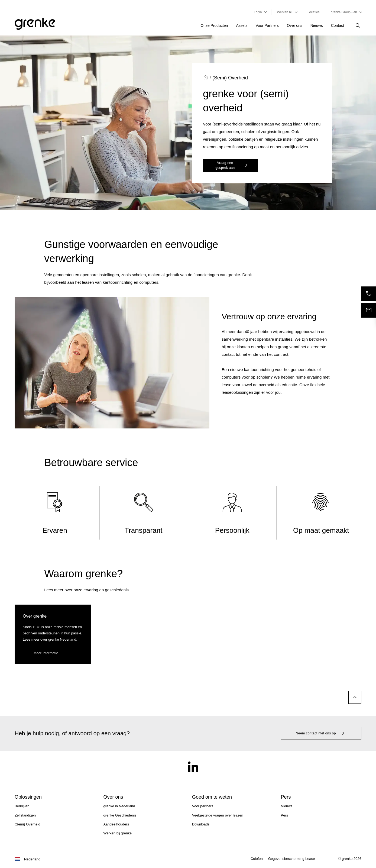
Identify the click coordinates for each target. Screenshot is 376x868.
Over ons (295, 25)
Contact (338, 25)
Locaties (314, 12)
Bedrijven (22, 806)
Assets (242, 25)
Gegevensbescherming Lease (292, 859)
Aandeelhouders (116, 824)
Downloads (201, 824)
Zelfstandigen (25, 815)
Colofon (257, 859)
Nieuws (317, 25)
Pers (285, 815)
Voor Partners (267, 25)
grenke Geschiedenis (120, 815)
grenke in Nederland (119, 806)
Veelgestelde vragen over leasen (218, 815)
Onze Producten (214, 25)
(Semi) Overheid (27, 824)
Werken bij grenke (118, 833)
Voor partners (203, 806)
